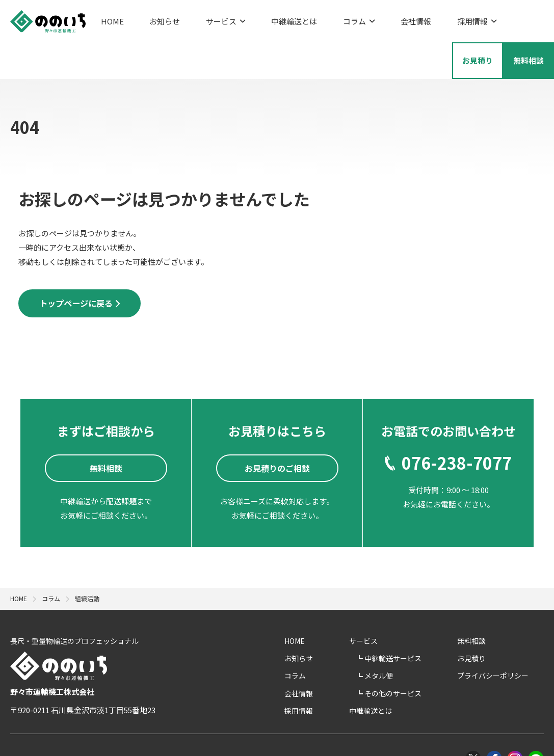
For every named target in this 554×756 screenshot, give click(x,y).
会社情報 (364, 18)
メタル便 (413, 641)
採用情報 (415, 18)
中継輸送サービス (427, 624)
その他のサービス (427, 659)
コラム (317, 18)
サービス (205, 18)
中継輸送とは (263, 18)
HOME (112, 18)
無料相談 (487, 606)
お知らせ (154, 18)
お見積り (487, 624)
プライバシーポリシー (508, 641)
